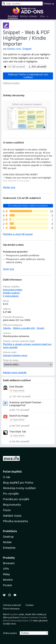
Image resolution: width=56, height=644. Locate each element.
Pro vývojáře (11, 494)
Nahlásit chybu (12, 516)
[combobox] (22, 4)
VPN (6, 569)
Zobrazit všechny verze (15, 355)
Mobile (7, 542)
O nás (7, 477)
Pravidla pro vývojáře (16, 499)
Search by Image (19, 416)
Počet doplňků (12, 472)
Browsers (9, 563)
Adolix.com (14, 49)
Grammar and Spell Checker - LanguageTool (26, 404)
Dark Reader (16, 387)
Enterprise (9, 548)
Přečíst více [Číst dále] (9, 187)
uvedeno (15, 614)
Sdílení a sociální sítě (24, 328)
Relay (6, 574)
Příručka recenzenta (15, 521)
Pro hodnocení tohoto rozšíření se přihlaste (28, 206)
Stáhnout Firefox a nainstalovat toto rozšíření (28, 76)
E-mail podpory (11, 296)
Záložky (7, 328)
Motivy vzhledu (29, 16)
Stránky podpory (11, 293)
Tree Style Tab (18, 432)
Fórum (7, 510)
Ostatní (40, 328)
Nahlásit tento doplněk (15, 373)
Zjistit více (9, 269)
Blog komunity (12, 505)
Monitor (8, 580)
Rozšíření (13, 16)
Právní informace (11, 609)
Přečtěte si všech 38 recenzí (18, 234)
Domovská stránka (13, 290)
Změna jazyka (10, 633)
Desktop (8, 537)
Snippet (27, 49)
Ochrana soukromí (12, 605)
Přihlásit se (49, 4)
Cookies (29, 605)
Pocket (7, 585)
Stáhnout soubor (11, 83)
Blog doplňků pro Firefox (18, 483)
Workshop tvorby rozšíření (19, 488)
